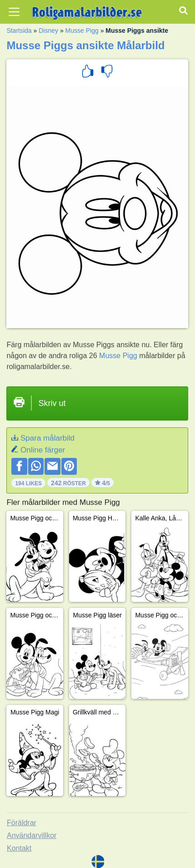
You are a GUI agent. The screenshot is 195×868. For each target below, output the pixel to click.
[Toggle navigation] (14, 12)
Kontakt (19, 848)
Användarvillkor (32, 835)
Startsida (19, 31)
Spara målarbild (47, 438)
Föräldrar (22, 823)
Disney (48, 31)
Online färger (43, 450)
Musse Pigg (82, 31)
